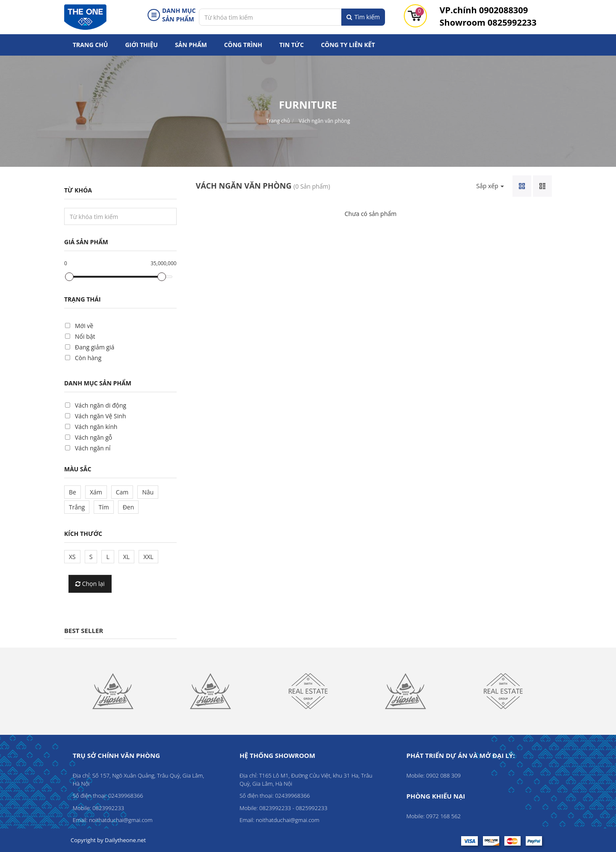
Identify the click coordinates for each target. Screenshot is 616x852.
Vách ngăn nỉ (93, 448)
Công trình (243, 45)
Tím (104, 507)
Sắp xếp (490, 186)
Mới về (84, 326)
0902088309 (484, 10)
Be (73, 492)
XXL (148, 557)
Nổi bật (85, 336)
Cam (122, 492)
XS (72, 557)
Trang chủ (90, 45)
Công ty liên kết (348, 45)
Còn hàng (88, 358)
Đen (129, 507)
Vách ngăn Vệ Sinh (100, 416)
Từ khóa (78, 190)
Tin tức (292, 45)
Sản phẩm (191, 45)
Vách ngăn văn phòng (324, 121)
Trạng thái (82, 299)
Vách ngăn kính (96, 427)
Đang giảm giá (95, 347)
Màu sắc (78, 469)
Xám (96, 492)
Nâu (148, 492)
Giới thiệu (141, 45)
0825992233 (488, 22)
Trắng (77, 507)
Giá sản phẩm (86, 242)
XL (126, 557)
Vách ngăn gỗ (93, 437)
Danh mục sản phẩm (98, 383)
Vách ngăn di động (101, 405)
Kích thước (83, 534)
